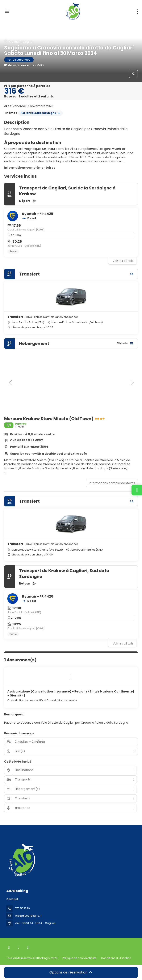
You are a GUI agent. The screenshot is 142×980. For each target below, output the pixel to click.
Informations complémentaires (30, 168)
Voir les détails (123, 261)
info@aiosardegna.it (28, 916)
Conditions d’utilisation (116, 958)
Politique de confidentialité (79, 958)
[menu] (137, 12)
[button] (11, 382)
